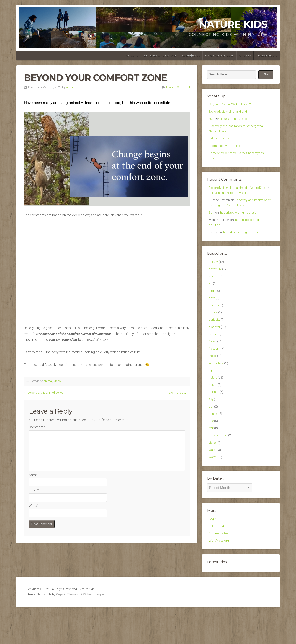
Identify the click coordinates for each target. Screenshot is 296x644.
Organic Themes (67, 631)
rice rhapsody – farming (226, 150)
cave (212, 314)
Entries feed (217, 561)
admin (70, 87)
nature (213, 402)
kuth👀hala (191, 55)
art (211, 299)
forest (213, 362)
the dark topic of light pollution (242, 222)
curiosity (215, 339)
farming (214, 354)
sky (211, 426)
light (212, 394)
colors (213, 331)
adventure (216, 283)
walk (212, 482)
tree (212, 450)
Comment (37, 427)
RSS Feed (87, 631)
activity (214, 275)
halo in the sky (177, 393)
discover (215, 346)
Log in (213, 553)
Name (34, 475)
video (57, 381)
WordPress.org (220, 577)
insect (213, 378)
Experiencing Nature (160, 55)
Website (35, 506)
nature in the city (221, 142)
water (213, 490)
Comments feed (221, 569)
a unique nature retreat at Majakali (238, 201)
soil (211, 434)
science (214, 418)
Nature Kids (233, 24)
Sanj (212, 222)
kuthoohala (217, 386)
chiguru (132, 55)
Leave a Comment (178, 87)
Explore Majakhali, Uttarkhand (230, 113)
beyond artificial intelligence (45, 393)
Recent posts (267, 55)
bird (212, 306)
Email (34, 490)
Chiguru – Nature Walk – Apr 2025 (233, 105)
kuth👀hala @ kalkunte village (230, 121)
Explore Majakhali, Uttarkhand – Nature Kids (240, 195)
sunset (214, 442)
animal (48, 381)
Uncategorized (219, 466)
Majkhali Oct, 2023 (219, 55)
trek (212, 458)
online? (245, 55)
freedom (215, 370)
